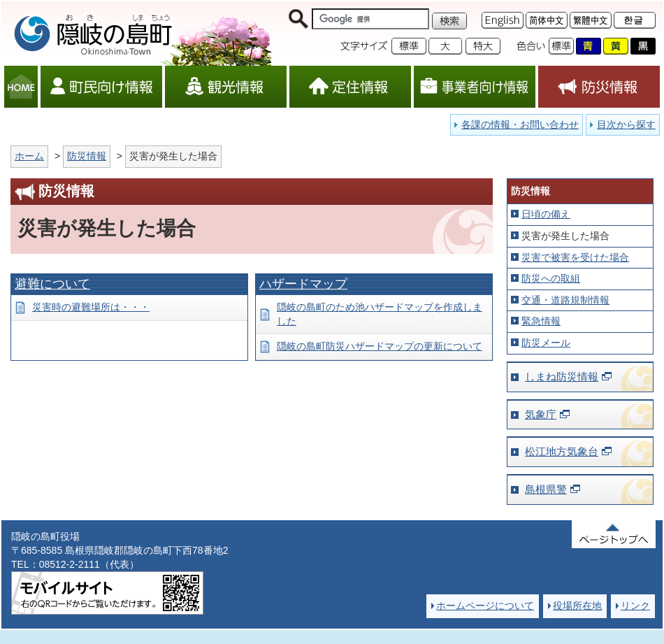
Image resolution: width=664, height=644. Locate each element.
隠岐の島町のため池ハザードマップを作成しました (380, 314)
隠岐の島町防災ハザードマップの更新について (380, 346)
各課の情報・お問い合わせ (520, 124)
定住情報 (350, 87)
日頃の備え (546, 214)
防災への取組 (551, 278)
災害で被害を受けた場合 (575, 257)
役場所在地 (577, 606)
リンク (635, 606)
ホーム (29, 156)
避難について (52, 284)
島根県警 (546, 489)
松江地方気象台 (562, 451)
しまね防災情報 (562, 377)
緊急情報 (541, 321)
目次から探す (626, 124)
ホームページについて (485, 606)
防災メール (546, 343)
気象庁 (541, 414)
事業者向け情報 (475, 87)
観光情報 (226, 87)
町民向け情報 (101, 87)
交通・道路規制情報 (565, 300)
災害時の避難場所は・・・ (91, 307)
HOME (21, 87)
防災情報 (599, 87)
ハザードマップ (303, 284)
